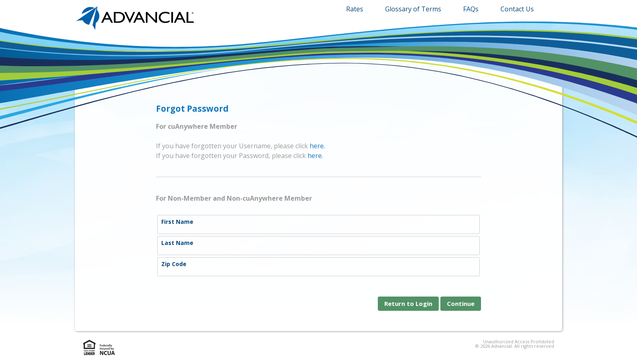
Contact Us (517, 9)
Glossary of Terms (413, 9)
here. (317, 146)
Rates (355, 9)
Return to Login (408, 303)
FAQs (471, 9)
